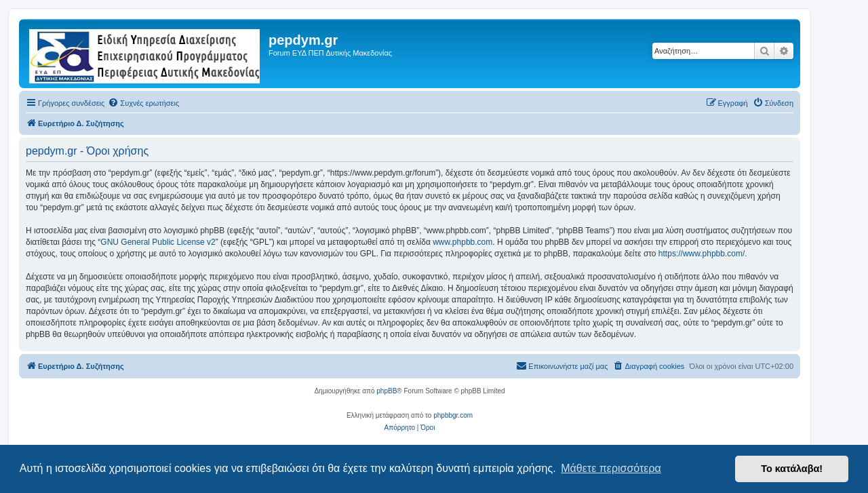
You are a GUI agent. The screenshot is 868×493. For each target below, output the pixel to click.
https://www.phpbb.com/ (702, 254)
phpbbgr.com (453, 415)
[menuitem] (143, 103)
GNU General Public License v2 (158, 242)
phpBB (387, 391)
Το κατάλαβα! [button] (792, 469)
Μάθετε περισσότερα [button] (611, 468)
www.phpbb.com (462, 242)
